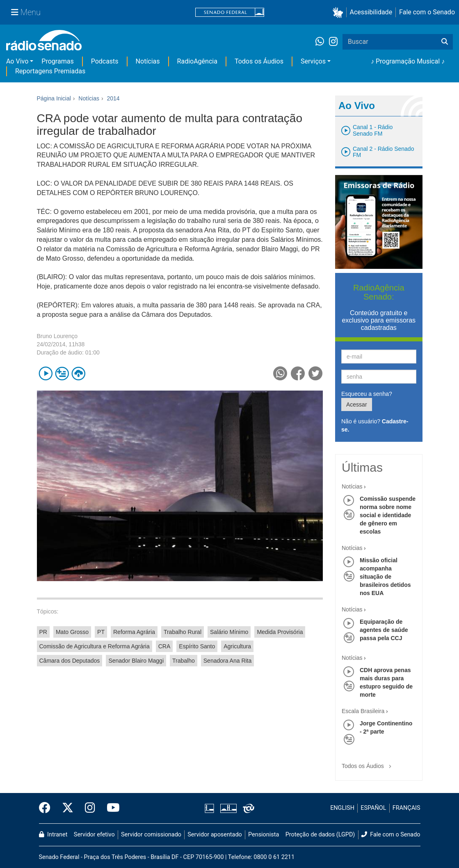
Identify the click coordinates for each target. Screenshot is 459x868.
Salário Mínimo (229, 632)
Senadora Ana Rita (228, 661)
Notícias (148, 61)
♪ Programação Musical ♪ (408, 61)
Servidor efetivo (94, 835)
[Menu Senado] (26, 12)
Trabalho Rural (183, 632)
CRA (164, 646)
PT (101, 632)
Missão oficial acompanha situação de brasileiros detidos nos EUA (385, 577)
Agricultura (237, 646)
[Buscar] (445, 42)
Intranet (53, 835)
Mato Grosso (72, 632)
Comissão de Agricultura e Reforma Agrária (95, 646)
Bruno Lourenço (57, 336)
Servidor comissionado (151, 835)
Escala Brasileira (363, 711)
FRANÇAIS (406, 808)
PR (43, 632)
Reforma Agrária (134, 632)
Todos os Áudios (259, 61)
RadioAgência (197, 61)
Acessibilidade (371, 12)
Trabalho (184, 661)
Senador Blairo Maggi (136, 661)
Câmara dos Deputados (70, 661)
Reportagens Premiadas (50, 71)
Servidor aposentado (215, 835)
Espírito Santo (197, 646)
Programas (57, 61)
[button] (339, 12)
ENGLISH (342, 808)
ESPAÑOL (373, 808)
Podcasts (105, 61)
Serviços (313, 61)
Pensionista (264, 835)
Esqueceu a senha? (367, 394)
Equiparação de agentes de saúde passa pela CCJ (384, 630)
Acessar (357, 404)
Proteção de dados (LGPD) (320, 835)
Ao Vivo (17, 61)
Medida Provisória (280, 632)
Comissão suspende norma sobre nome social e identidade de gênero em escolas (388, 515)
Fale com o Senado (427, 12)
